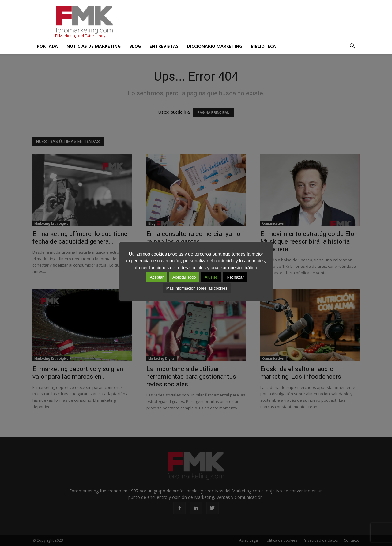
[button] (352, 46)
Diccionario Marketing (215, 46)
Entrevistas (164, 46)
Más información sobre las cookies (197, 288)
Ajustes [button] (211, 277)
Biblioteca (263, 46)
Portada (47, 46)
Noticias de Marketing (94, 46)
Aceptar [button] (157, 277)
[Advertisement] (248, 22)
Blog (135, 46)
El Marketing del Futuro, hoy (80, 36)
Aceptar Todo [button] (184, 277)
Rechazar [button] (235, 277)
